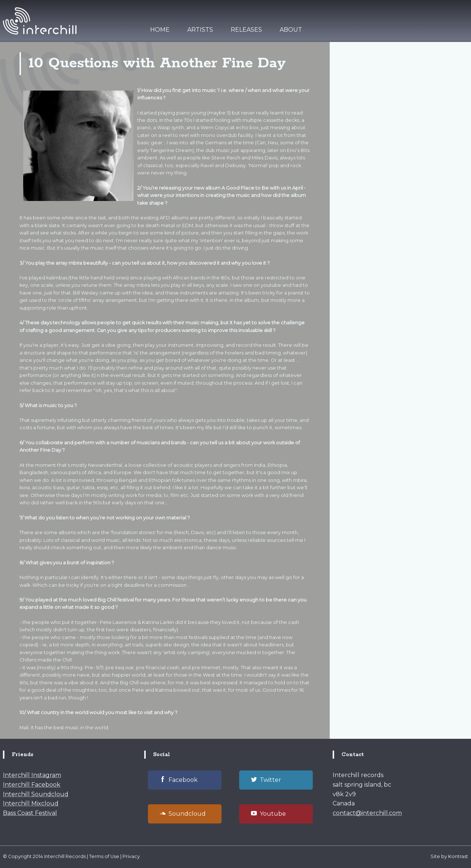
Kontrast (458, 856)
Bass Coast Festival (30, 813)
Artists (200, 30)
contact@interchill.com (367, 813)
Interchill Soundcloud (36, 794)
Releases (246, 30)
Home (160, 30)
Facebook (179, 780)
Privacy (131, 856)
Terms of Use (104, 856)
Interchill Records (65, 856)
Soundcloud (183, 814)
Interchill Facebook (32, 785)
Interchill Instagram (32, 775)
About (291, 30)
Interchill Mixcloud (31, 803)
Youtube (268, 814)
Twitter (266, 780)
